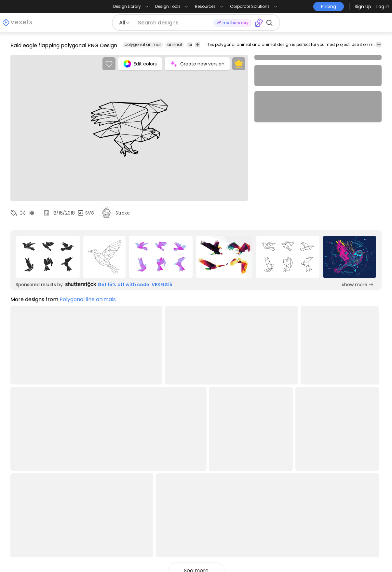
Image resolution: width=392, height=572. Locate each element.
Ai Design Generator (258, 476)
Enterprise (171, 486)
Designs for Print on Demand (46, 513)
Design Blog (25, 467)
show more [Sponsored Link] (358, 285)
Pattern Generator (256, 522)
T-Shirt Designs (29, 476)
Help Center (99, 495)
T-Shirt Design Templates (42, 495)
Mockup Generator (257, 486)
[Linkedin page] (378, 555)
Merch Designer (253, 467)
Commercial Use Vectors (42, 504)
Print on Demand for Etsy (41, 522)
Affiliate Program (180, 476)
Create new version (197, 64)
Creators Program (181, 467)
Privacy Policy (102, 486)
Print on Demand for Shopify (46, 531)
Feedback (171, 513)
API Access (172, 495)
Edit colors (140, 64)
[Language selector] (345, 478)
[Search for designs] (174, 23)
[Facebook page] (345, 555)
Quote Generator (255, 513)
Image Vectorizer (255, 495)
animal (175, 44)
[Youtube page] (367, 555)
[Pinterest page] (356, 555)
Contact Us (173, 504)
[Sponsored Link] (48, 257)
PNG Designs (26, 486)
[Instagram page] (335, 555)
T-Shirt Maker (250, 504)
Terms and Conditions (113, 476)
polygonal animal (143, 44)
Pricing (93, 467)
